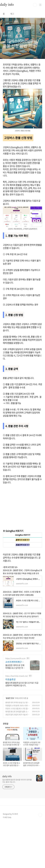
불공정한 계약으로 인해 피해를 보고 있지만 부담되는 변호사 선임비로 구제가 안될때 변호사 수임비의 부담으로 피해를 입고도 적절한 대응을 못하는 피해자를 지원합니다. (15, 712)
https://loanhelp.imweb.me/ (17, 721)
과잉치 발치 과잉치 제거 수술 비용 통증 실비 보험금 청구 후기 (17, 761)
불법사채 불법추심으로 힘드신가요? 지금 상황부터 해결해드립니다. (22, 729)
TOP (40, 860)
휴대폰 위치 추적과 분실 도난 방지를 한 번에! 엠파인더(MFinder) (17, 749)
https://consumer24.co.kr (15, 704)
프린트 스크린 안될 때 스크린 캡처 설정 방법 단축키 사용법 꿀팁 (17, 755)
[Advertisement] (22, 190)
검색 (35, 5)
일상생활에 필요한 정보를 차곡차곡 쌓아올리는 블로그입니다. (17, 826)
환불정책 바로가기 (22, 590)
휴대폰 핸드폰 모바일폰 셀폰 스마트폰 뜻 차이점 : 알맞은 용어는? (17, 758)
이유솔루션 (10, 725)
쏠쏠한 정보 (10, 743)
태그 (12, 14)
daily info (7, 822)
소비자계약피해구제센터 (15, 707)
